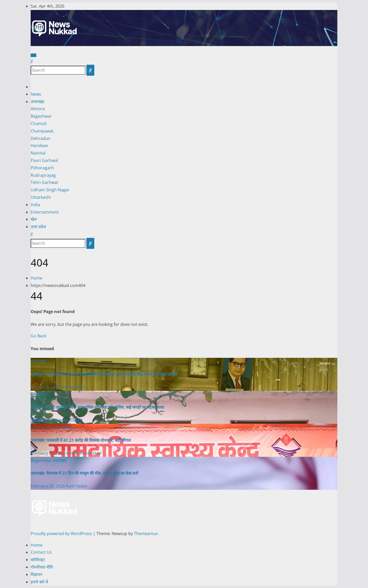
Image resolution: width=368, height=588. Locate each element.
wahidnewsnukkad (84, 453)
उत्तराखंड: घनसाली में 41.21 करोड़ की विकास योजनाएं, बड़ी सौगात (81, 440)
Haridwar (40, 146)
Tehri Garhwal (44, 182)
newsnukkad (73, 387)
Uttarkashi (41, 197)
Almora (38, 109)
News (36, 94)
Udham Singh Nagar (50, 190)
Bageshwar (41, 116)
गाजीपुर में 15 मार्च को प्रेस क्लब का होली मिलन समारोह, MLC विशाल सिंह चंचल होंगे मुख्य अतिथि (104, 374)
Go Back (38, 336)
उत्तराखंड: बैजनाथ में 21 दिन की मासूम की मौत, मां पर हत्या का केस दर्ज (84, 473)
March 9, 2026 (45, 420)
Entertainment (45, 212)
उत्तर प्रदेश (38, 227)
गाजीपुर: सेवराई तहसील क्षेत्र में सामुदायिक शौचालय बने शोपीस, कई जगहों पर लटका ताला (97, 407)
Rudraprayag (43, 175)
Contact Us (41, 552)
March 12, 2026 (46, 387)
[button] (32, 61)
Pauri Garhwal (44, 160)
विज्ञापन (36, 574)
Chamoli (39, 124)
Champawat (42, 131)
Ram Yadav (77, 486)
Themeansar (146, 534)
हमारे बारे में (39, 582)
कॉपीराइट (38, 560)
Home (37, 278)
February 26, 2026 (48, 453)
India (35, 205)
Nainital (38, 153)
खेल (34, 219)
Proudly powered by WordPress (62, 534)
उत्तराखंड (37, 102)
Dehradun (41, 138)
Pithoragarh (42, 168)
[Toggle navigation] (33, 55)
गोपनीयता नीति (42, 567)
